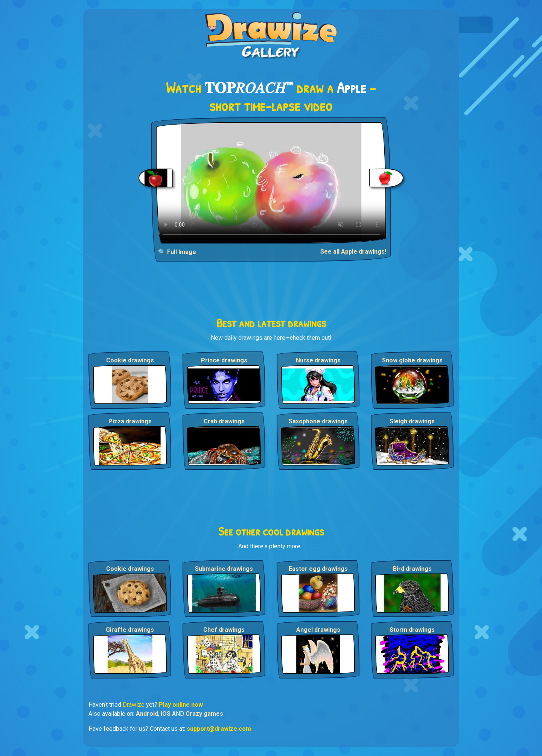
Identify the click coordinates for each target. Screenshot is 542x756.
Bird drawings (412, 569)
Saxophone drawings (318, 421)
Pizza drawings (130, 421)
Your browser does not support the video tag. (271, 183)
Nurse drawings (318, 360)
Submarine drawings (224, 569)
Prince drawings (224, 360)
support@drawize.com (219, 729)
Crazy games (204, 714)
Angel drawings (318, 630)
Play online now (181, 705)
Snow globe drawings (412, 360)
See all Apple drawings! (353, 252)
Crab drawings (224, 421)
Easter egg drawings (318, 569)
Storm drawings (412, 630)
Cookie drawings (130, 360)
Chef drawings (224, 630)
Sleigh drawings (412, 421)
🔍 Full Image (177, 252)
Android (147, 714)
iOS (166, 714)
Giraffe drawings (130, 630)
